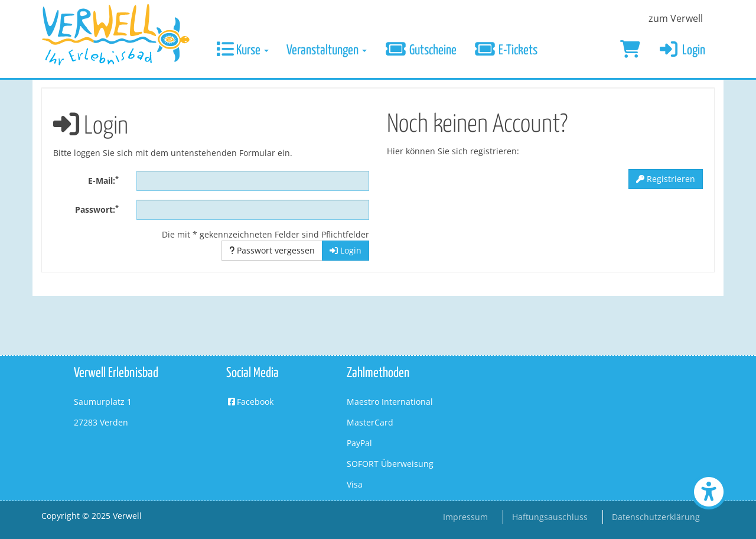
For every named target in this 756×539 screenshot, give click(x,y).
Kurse (242, 51)
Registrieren (666, 179)
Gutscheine (421, 51)
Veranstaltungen (327, 51)
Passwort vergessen (272, 250)
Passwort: (97, 209)
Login (682, 51)
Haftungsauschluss (550, 517)
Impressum (465, 517)
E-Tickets (506, 51)
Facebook (250, 402)
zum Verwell (676, 18)
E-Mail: (103, 180)
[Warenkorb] (630, 51)
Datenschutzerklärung (656, 517)
